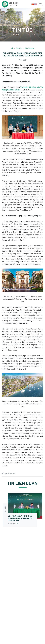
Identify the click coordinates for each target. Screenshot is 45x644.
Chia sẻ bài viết (8, 473)
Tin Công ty (29, 48)
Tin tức (19, 48)
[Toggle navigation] (40, 3)
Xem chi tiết (13, 524)
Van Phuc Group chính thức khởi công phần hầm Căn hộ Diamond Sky (20, 518)
